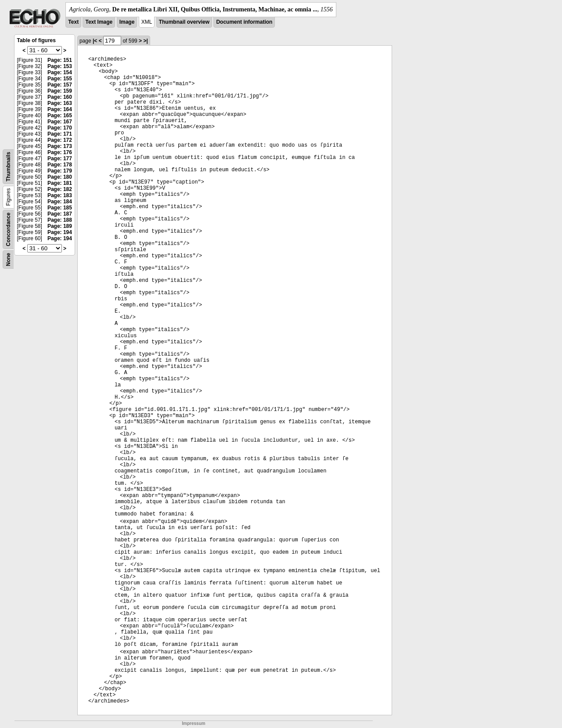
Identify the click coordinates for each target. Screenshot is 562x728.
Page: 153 (60, 66)
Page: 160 (60, 97)
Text (73, 22)
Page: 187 (60, 214)
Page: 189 (60, 226)
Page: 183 (60, 195)
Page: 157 (60, 85)
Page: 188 (60, 220)
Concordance (8, 229)
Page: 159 (60, 91)
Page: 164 (60, 109)
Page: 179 (60, 171)
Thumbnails (8, 167)
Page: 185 (60, 208)
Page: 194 (60, 232)
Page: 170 (60, 128)
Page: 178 (60, 165)
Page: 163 (60, 103)
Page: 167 (60, 122)
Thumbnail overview (184, 22)
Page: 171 (60, 134)
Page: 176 (60, 152)
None (8, 259)
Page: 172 (60, 140)
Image (127, 22)
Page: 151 (60, 60)
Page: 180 (60, 177)
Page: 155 (60, 79)
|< (95, 41)
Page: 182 (60, 189)
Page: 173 (60, 146)
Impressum (193, 723)
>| (145, 41)
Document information (244, 22)
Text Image (99, 22)
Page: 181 (60, 183)
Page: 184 (60, 202)
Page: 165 (60, 115)
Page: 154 (60, 72)
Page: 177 (60, 159)
